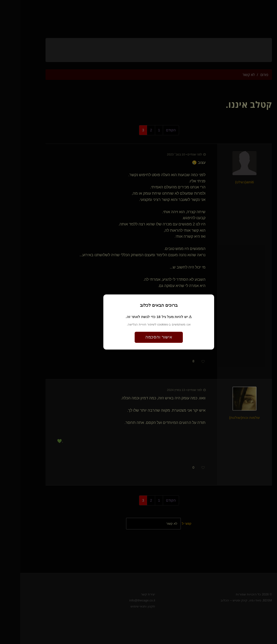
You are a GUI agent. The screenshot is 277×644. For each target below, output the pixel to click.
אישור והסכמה (138, 337)
